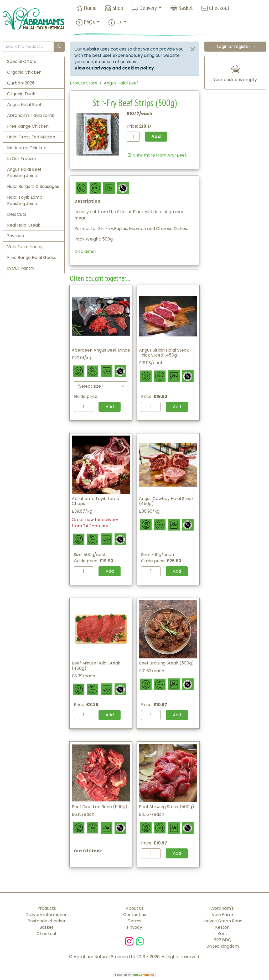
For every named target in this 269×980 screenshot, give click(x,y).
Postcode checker (47, 921)
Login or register (234, 46)
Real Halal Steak (24, 225)
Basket (182, 8)
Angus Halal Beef (24, 105)
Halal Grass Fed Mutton (31, 137)
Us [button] (115, 22)
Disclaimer (86, 251)
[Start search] (59, 47)
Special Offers (22, 61)
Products (47, 908)
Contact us (135, 915)
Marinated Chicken (27, 148)
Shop (114, 8)
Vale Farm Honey (25, 247)
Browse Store (84, 83)
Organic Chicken (24, 72)
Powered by (134, 975)
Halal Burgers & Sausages (33, 186)
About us (135, 908)
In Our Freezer (22, 159)
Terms (135, 921)
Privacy (134, 927)
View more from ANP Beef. (157, 155)
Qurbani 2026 (21, 83)
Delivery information (46, 915)
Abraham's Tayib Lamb (31, 115)
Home (86, 8)
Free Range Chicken (28, 126)
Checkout (216, 8)
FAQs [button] (86, 22)
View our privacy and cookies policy (114, 68)
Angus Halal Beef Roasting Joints (24, 172)
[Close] (193, 49)
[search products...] (28, 47)
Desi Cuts (17, 214)
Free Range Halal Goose (32, 257)
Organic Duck (21, 94)
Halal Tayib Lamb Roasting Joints (25, 200)
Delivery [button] (144, 8)
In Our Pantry (21, 268)
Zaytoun (15, 236)
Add (110, 407)
